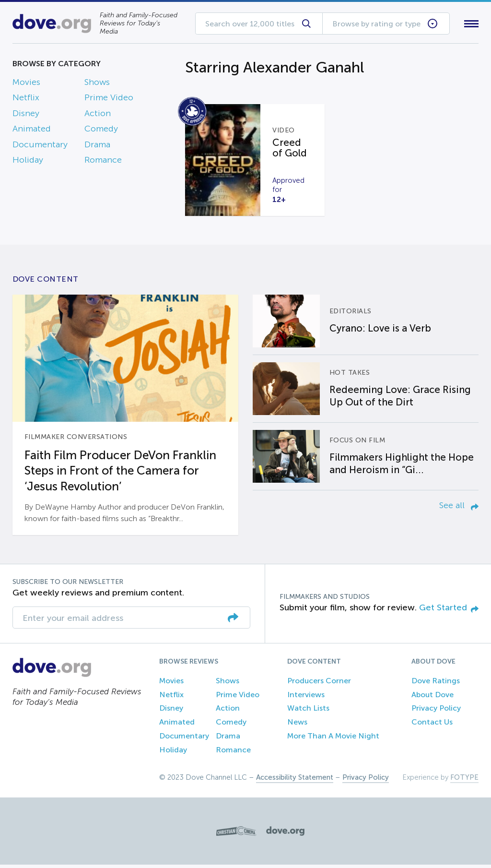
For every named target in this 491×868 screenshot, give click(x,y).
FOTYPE (464, 781)
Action (98, 115)
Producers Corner (319, 684)
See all (459, 509)
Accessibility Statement (295, 781)
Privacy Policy (436, 712)
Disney (26, 115)
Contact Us (432, 726)
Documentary (40, 146)
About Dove (433, 698)
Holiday (28, 162)
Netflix (26, 100)
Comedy (101, 131)
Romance (103, 162)
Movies (26, 84)
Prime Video (109, 100)
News (297, 726)
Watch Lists (308, 712)
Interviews (306, 698)
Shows (97, 84)
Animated (32, 131)
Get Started (449, 611)
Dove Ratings (436, 684)
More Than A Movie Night (333, 740)
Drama (97, 146)
